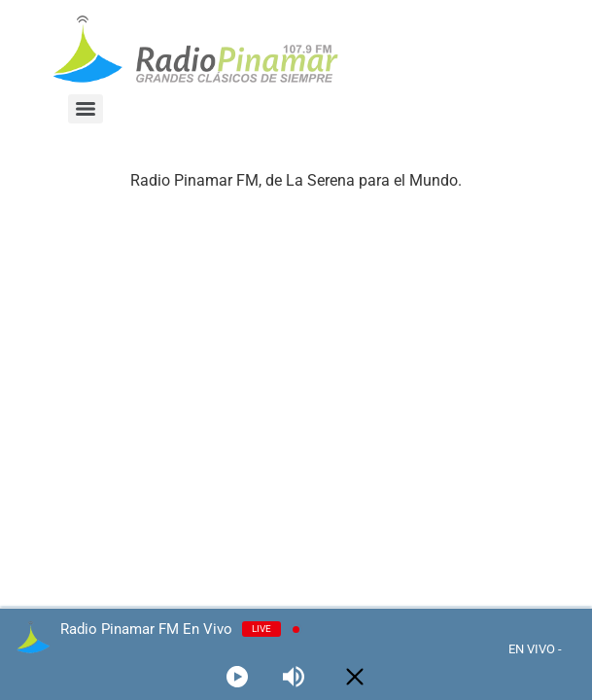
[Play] (237, 677)
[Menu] (86, 109)
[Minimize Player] (355, 677)
